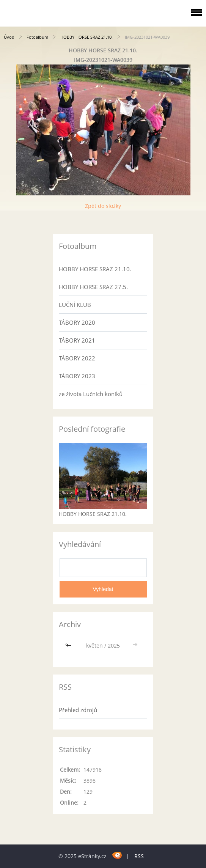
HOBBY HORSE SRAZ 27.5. (93, 287)
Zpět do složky (103, 206)
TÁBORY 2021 (77, 340)
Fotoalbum (37, 37)
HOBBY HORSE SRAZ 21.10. (86, 37)
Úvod (9, 37)
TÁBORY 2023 (77, 376)
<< (69, 645)
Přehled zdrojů (78, 710)
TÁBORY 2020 (77, 322)
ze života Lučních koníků (91, 394)
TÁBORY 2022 (77, 358)
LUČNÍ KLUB (75, 305)
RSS (139, 856)
